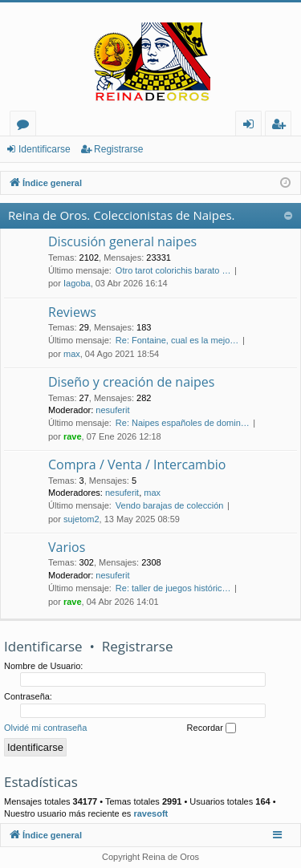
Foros (26, 126)
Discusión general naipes (122, 241)
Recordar (212, 728)
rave (73, 436)
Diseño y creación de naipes (131, 382)
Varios (67, 547)
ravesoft (150, 813)
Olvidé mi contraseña (45, 728)
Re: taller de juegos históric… (173, 588)
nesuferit (112, 410)
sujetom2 (81, 519)
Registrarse (118, 149)
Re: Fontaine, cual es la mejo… (177, 340)
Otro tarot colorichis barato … (173, 270)
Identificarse (45, 149)
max (72, 354)
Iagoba (77, 283)
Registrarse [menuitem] (282, 126)
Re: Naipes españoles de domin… (183, 423)
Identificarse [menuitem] (252, 126)
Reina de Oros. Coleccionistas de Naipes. (122, 215)
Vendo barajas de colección (170, 505)
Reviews (72, 312)
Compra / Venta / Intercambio (137, 464)
